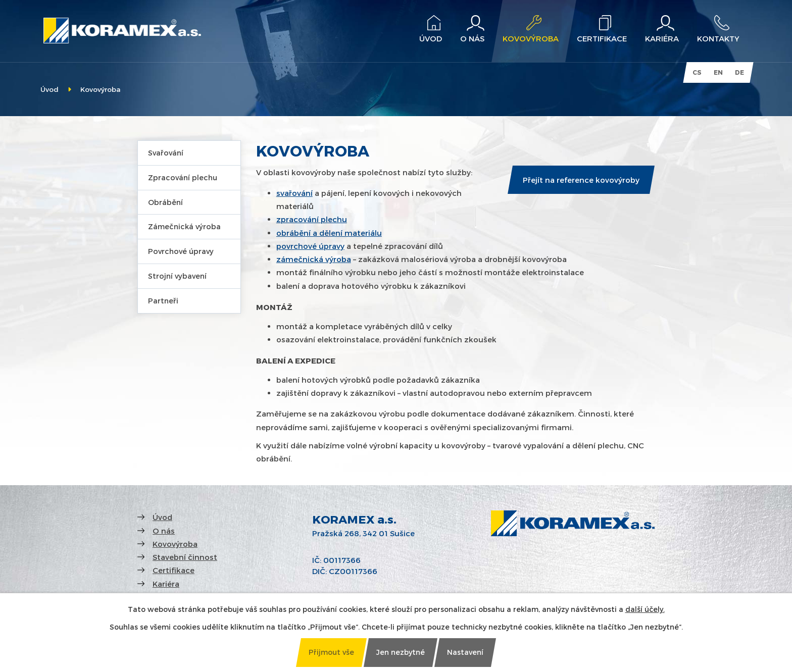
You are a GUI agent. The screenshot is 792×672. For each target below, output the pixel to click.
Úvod (49, 89)
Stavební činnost (185, 557)
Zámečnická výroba (184, 226)
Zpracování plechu (183, 177)
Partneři (163, 301)
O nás (164, 531)
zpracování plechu (312, 219)
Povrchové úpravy (181, 251)
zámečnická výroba (314, 259)
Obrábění (165, 202)
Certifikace (174, 570)
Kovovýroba (175, 544)
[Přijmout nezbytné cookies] (401, 653)
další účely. (645, 609)
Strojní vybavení (177, 276)
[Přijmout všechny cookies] (331, 653)
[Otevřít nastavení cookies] (465, 653)
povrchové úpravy (310, 246)
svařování (294, 193)
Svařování (166, 153)
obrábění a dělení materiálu (329, 233)
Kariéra (166, 584)
